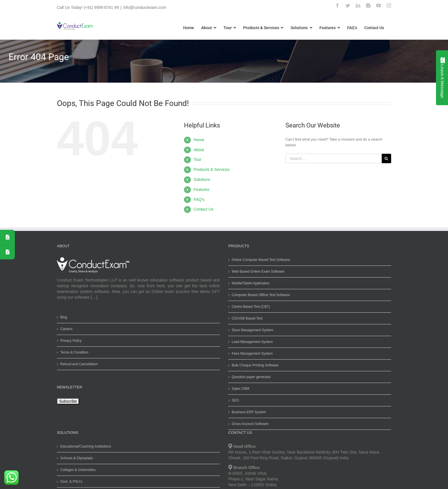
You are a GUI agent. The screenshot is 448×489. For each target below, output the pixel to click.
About (198, 150)
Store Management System (251, 330)
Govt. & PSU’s (70, 482)
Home (198, 140)
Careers (65, 329)
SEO (234, 400)
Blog (63, 317)
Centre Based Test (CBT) (250, 307)
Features (200, 189)
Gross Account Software (249, 424)
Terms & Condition (73, 352)
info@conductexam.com (143, 7)
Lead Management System (251, 342)
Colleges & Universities (77, 470)
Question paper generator (250, 377)
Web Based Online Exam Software (257, 272)
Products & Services (210, 169)
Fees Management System (251, 354)
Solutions (201, 179)
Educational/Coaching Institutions (84, 446)
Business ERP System (248, 412)
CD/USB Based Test (246, 318)
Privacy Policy (70, 341)
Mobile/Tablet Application (249, 283)
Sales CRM (239, 389)
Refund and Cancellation (78, 364)
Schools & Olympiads (75, 458)
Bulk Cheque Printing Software (254, 365)
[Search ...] (332, 158)
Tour (196, 159)
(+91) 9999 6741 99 (100, 7)
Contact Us (202, 209)
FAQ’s (198, 199)
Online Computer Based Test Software (260, 260)
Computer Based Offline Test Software (260, 295)
